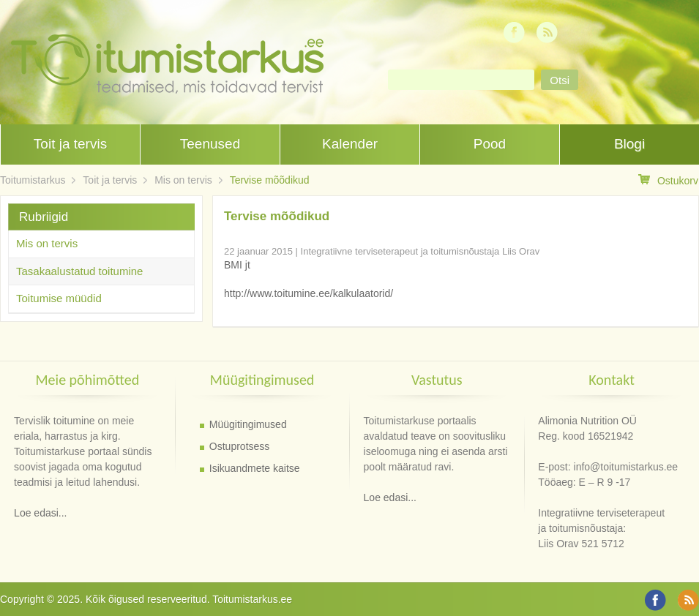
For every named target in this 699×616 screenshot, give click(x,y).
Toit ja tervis (70, 144)
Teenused (210, 144)
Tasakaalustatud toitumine (79, 271)
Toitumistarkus (33, 180)
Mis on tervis (183, 180)
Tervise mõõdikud (270, 180)
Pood (490, 144)
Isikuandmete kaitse (255, 468)
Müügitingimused (248, 424)
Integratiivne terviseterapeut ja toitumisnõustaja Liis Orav (420, 251)
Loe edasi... (40, 513)
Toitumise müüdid (59, 298)
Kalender (350, 144)
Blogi (629, 144)
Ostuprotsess (239, 446)
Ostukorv (668, 180)
